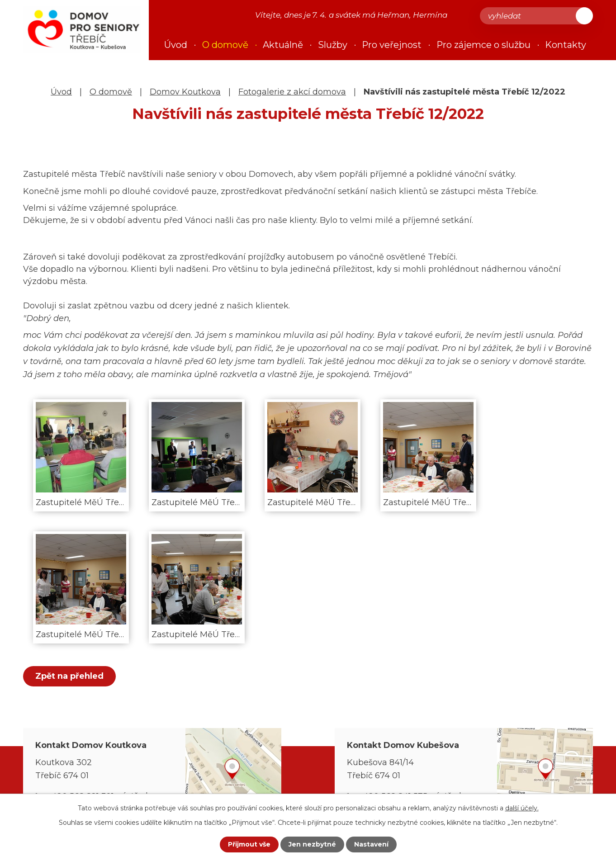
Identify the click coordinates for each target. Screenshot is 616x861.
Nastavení (371, 844)
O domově (111, 92)
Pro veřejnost (392, 45)
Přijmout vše (249, 844)
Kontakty (566, 45)
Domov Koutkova (185, 92)
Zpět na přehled (69, 676)
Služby (333, 45)
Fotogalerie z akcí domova (292, 92)
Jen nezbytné (312, 844)
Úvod (61, 92)
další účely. (522, 808)
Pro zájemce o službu (483, 45)
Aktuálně (283, 45)
